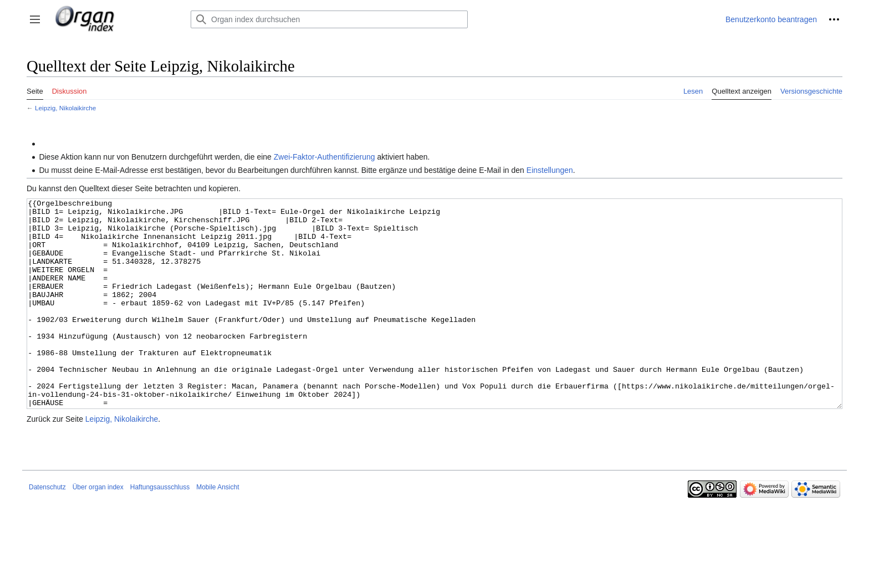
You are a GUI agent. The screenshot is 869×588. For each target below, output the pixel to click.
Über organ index (98, 529)
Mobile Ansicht (218, 529)
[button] (35, 19)
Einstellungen (550, 170)
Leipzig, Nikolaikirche (65, 108)
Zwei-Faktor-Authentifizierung (324, 157)
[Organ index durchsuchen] (329, 19)
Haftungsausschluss (160, 529)
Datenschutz (47, 529)
